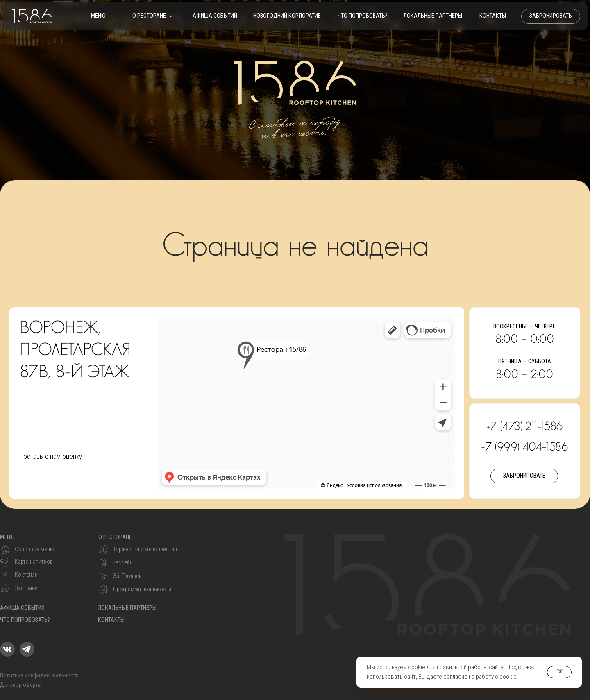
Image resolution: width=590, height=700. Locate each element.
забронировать (551, 16)
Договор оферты (21, 685)
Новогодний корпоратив (287, 16)
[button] (102, 19)
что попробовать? (363, 16)
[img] (7, 649)
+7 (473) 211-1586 (525, 427)
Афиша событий (215, 16)
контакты (493, 16)
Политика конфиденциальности (39, 676)
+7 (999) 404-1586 (524, 447)
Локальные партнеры (433, 16)
